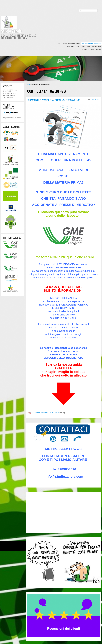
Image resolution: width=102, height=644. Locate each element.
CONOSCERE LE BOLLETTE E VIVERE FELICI (45, 413)
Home (59, 44)
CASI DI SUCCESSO (73, 47)
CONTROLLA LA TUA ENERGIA (91, 44)
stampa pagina (95, 99)
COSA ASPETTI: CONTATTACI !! (91, 47)
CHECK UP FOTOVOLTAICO (71, 44)
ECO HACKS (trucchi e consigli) (91, 50)
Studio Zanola (11, 31)
